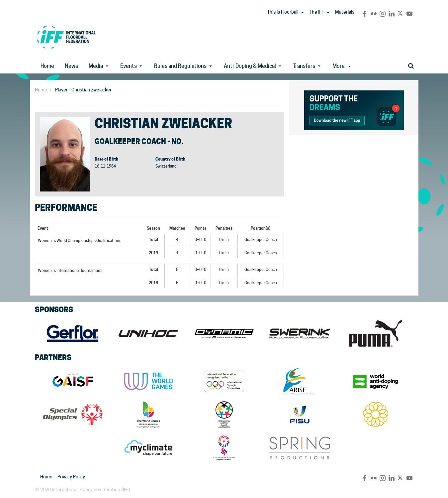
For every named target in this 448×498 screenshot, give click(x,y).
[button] (303, 13)
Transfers (304, 66)
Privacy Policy (71, 477)
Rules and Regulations (180, 66)
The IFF (317, 12)
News (71, 66)
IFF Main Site (66, 37)
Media (96, 66)
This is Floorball (283, 12)
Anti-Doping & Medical (250, 66)
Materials (345, 12)
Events (129, 66)
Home (47, 66)
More (342, 66)
